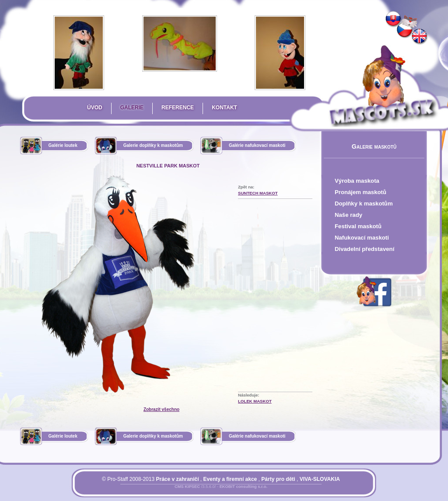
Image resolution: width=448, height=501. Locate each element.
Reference (178, 108)
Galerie (132, 108)
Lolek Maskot (255, 401)
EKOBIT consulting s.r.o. (243, 487)
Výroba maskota (357, 181)
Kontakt (224, 108)
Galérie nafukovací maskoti (257, 145)
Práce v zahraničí (177, 479)
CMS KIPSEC (187, 487)
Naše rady (348, 215)
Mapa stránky (236, 492)
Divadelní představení (364, 249)
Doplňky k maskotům (364, 204)
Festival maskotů (358, 226)
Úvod (95, 108)
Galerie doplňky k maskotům (153, 145)
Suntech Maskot (258, 193)
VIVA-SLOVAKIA (320, 479)
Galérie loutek (63, 145)
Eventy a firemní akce (230, 479)
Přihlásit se (203, 492)
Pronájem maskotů (360, 192)
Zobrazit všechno (161, 409)
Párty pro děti (278, 479)
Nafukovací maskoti (362, 238)
